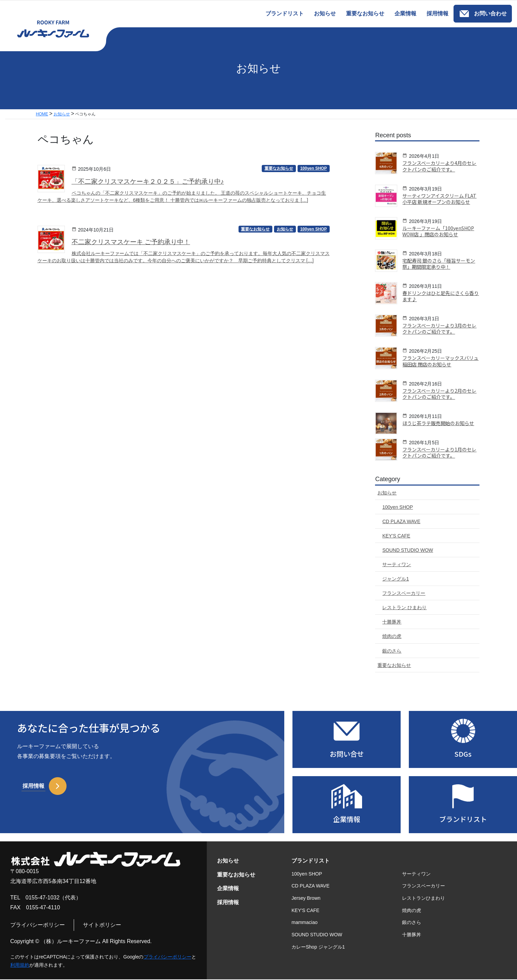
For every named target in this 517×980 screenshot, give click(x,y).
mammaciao (304, 923)
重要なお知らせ (236, 875)
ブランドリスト (311, 861)
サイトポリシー (102, 925)
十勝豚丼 (412, 935)
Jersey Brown (306, 898)
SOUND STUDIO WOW (317, 935)
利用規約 (20, 966)
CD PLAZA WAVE (310, 886)
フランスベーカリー (423, 886)
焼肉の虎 (412, 911)
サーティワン (416, 874)
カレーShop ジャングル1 (318, 947)
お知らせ (228, 861)
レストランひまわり (423, 898)
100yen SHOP (307, 874)
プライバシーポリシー (38, 925)
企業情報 (228, 889)
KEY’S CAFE (305, 911)
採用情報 (228, 903)
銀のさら (412, 923)
